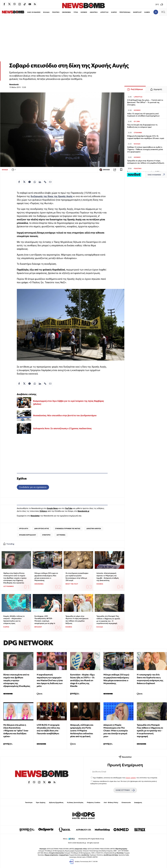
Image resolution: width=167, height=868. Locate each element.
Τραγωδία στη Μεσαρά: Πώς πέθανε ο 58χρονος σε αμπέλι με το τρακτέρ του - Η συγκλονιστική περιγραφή (108, 620)
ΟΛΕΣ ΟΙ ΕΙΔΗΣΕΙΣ (29, 12)
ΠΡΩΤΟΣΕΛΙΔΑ (120, 12)
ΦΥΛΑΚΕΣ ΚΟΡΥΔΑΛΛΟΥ (28, 535)
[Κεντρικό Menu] (163, 12)
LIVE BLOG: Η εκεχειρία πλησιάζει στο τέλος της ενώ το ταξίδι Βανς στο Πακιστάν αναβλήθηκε (48, 729)
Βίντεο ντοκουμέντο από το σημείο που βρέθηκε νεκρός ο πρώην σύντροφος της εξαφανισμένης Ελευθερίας (17, 680)
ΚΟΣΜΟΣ (79, 12)
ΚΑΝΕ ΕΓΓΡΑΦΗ (125, 790)
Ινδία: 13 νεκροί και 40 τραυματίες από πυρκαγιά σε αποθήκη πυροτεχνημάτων (143, 115)
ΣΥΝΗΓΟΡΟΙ (46, 535)
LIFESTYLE (99, 12)
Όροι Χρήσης (41, 802)
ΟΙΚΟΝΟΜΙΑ (61, 12)
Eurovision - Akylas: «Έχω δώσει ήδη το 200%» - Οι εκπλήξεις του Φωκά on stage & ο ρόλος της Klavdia (82, 680)
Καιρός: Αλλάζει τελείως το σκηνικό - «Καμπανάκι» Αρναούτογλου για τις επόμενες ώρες (14, 620)
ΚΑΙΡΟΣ (109, 12)
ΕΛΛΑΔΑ (41, 12)
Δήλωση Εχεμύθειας (56, 802)
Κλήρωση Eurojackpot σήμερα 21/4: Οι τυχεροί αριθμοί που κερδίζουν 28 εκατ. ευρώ (146, 137)
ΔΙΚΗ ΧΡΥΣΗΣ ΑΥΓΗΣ (42, 529)
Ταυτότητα (29, 802)
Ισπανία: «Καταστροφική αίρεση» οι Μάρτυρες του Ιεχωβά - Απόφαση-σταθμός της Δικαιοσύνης (108, 577)
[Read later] (121, 170)
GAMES (142, 12)
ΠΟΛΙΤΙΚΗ (51, 12)
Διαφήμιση (138, 802)
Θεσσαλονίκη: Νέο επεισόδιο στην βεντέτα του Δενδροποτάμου (65, 415)
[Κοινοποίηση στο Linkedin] (40, 182)
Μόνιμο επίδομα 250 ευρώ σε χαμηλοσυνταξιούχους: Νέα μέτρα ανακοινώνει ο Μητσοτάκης (46, 577)
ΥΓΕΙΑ (71, 12)
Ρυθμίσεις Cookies (93, 802)
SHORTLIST (132, 12)
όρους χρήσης (131, 778)
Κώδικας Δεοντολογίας (75, 802)
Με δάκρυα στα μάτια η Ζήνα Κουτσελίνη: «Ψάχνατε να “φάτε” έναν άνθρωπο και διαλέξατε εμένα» (16, 731)
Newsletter (35, 516)
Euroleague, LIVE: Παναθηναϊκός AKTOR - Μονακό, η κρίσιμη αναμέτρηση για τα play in (45, 620)
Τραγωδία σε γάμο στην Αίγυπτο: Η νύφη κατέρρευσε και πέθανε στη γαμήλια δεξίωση (77, 620)
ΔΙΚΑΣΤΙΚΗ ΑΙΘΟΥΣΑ (94, 529)
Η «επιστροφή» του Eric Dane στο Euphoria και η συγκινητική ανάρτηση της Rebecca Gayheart (150, 679)
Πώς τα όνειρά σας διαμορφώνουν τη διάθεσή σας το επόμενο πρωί (142, 126)
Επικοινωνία (126, 802)
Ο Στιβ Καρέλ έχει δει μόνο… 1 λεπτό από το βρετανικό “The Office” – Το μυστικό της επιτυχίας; (145, 102)
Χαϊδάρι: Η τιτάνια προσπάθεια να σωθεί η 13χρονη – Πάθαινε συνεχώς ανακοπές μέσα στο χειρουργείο (145, 149)
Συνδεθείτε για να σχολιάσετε (33, 487)
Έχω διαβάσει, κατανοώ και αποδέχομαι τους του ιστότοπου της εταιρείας (125, 778)
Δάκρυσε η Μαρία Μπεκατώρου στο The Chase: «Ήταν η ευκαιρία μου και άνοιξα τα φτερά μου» (116, 731)
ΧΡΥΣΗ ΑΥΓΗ (24, 529)
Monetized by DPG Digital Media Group (91, 839)
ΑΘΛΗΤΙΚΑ (89, 12)
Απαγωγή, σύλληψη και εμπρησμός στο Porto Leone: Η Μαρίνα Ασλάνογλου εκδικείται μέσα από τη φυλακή (82, 731)
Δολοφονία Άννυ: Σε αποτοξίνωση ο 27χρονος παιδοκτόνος (62, 428)
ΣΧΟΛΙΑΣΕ (105, 170)
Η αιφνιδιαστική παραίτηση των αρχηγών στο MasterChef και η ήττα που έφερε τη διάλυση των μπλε (50, 680)
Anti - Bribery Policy (111, 802)
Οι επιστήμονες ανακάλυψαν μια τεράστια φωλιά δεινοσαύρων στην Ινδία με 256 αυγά (77, 577)
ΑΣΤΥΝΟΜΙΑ (61, 535)
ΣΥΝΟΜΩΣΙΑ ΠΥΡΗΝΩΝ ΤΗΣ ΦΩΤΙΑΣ (68, 529)
